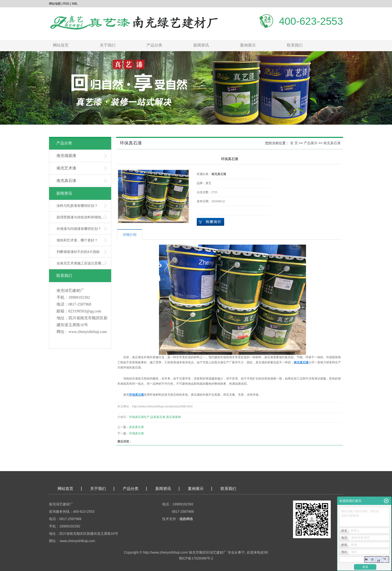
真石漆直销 (173, 417)
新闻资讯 (201, 45)
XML (75, 4)
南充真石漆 (66, 181)
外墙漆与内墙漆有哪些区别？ (79, 229)
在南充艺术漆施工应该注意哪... (80, 263)
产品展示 (311, 143)
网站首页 (61, 45)
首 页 (294, 143)
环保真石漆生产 (139, 417)
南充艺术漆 (66, 168)
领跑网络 (186, 519)
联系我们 (295, 45)
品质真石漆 (158, 417)
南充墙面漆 (66, 156)
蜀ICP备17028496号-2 (196, 558)
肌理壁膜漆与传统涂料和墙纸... (80, 217)
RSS (66, 4)
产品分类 (154, 45)
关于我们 (108, 45)
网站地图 (55, 4)
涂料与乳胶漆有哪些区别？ (77, 206)
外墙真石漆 (136, 433)
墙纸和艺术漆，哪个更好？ (77, 240)
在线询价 (210, 222)
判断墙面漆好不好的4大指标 (78, 252)
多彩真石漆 (136, 427)
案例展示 (248, 45)
